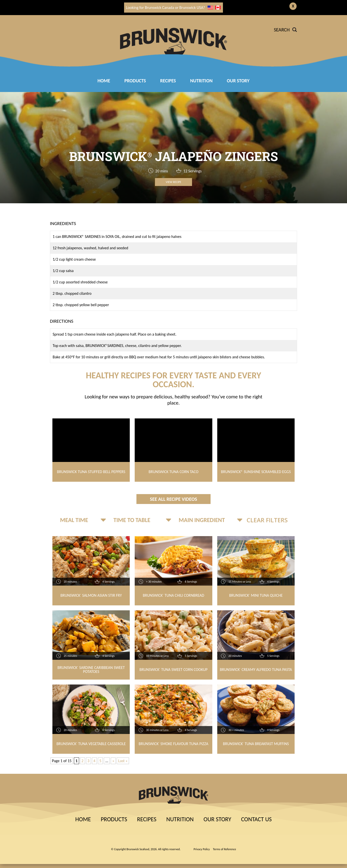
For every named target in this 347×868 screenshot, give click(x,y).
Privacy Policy (202, 849)
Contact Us (256, 819)
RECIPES (168, 81)
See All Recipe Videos (174, 499)
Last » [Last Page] (123, 761)
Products (135, 81)
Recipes (147, 819)
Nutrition (201, 81)
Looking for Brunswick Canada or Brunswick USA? (174, 8)
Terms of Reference (225, 849)
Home (104, 81)
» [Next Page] (113, 761)
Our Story (238, 81)
